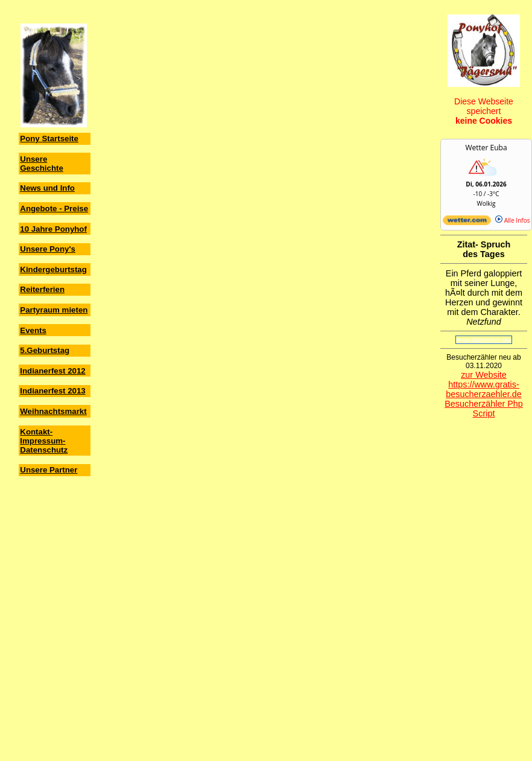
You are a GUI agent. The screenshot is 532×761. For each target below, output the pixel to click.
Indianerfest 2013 (52, 391)
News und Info (47, 188)
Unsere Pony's (48, 249)
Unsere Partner (49, 470)
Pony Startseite (49, 139)
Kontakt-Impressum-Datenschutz (44, 441)
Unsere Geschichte (42, 164)
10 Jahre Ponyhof (53, 229)
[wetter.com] (467, 223)
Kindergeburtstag (53, 269)
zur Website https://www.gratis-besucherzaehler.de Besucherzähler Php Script (484, 394)
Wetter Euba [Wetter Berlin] (486, 148)
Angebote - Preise (54, 209)
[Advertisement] (54, 553)
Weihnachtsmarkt (53, 411)
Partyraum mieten (54, 310)
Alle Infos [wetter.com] (512, 220)
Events (33, 330)
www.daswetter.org (484, 340)
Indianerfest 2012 (52, 371)
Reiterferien (42, 289)
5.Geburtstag (45, 350)
